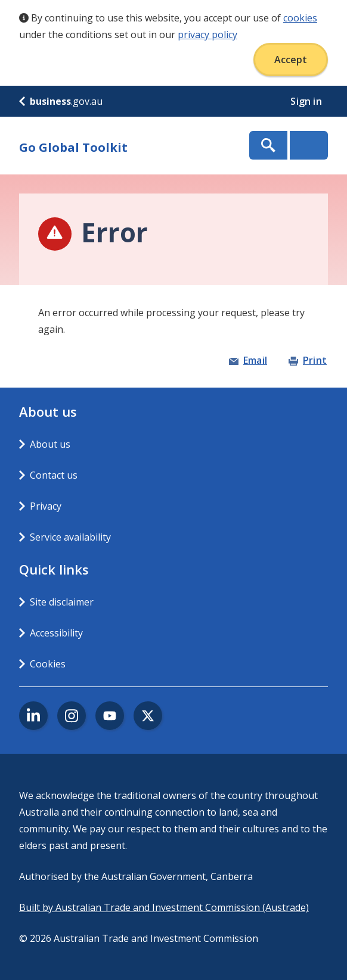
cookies (300, 18)
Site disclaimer (62, 602)
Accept (291, 60)
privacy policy (207, 35)
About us (50, 444)
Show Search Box (268, 145)
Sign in (307, 101)
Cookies (48, 664)
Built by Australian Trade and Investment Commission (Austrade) (164, 907)
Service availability (70, 537)
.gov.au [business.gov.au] (61, 101)
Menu (309, 145)
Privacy (46, 506)
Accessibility (56, 633)
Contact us (54, 475)
